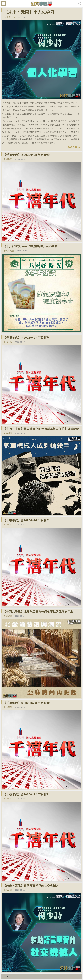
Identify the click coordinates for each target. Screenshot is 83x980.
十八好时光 (9, 251)
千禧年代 (8, 159)
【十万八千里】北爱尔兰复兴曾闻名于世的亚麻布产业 (38, 612)
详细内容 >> (74, 147)
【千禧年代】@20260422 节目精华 (26, 794)
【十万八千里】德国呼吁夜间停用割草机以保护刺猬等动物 (41, 429)
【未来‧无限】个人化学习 (29, 12)
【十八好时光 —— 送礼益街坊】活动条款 (30, 246)
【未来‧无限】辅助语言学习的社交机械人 (31, 886)
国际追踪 (8, 433)
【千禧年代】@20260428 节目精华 (26, 155)
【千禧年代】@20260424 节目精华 (26, 520)
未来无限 (9, 17)
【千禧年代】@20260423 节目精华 (26, 703)
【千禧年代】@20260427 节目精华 (26, 338)
